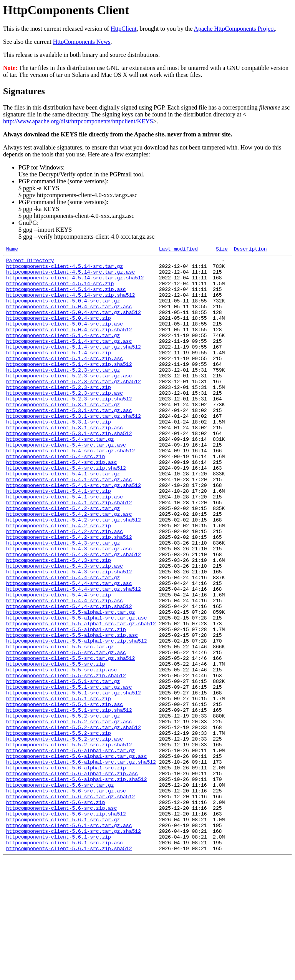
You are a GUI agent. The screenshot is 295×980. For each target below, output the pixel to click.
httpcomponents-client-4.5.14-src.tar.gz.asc (70, 276)
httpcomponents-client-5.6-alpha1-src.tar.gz (70, 850)
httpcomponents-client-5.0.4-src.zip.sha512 (69, 345)
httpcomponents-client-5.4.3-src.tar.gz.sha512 (74, 615)
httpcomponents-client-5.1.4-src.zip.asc (65, 380)
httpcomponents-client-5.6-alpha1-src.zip (66, 871)
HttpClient (124, 29)
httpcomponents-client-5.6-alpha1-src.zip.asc (72, 878)
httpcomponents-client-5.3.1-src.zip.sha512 (69, 470)
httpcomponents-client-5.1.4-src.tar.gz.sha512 (74, 366)
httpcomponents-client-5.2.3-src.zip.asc (65, 422)
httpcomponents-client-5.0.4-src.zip (59, 332)
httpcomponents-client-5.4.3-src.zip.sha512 (69, 636)
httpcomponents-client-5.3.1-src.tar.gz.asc (69, 442)
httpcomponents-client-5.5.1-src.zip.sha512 (69, 802)
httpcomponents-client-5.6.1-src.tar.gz (63, 933)
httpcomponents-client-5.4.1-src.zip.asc (65, 546)
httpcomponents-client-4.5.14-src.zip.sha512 (70, 304)
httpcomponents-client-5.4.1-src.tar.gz (63, 518)
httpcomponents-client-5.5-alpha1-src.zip (66, 705)
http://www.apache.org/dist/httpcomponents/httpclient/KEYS (78, 121)
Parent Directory (30, 262)
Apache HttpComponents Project (234, 29)
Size (222, 250)
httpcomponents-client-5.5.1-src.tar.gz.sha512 (74, 781)
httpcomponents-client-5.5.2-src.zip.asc (65, 837)
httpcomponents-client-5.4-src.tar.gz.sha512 (70, 491)
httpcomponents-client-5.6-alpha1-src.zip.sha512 (77, 885)
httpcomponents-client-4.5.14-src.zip (60, 290)
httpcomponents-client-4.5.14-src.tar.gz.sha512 (75, 283)
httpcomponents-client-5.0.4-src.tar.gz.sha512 (74, 325)
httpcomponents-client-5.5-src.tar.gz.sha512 (70, 740)
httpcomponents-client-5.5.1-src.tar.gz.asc (69, 774)
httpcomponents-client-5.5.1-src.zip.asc (65, 795)
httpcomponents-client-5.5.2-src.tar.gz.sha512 (74, 823)
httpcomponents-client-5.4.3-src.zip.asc (65, 629)
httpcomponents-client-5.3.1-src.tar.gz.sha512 (74, 449)
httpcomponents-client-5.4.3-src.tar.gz (63, 601)
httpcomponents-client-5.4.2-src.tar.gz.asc (69, 567)
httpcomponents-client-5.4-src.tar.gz (60, 477)
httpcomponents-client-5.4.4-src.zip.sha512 (69, 678)
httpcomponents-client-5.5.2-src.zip (59, 830)
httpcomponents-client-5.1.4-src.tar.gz (63, 352)
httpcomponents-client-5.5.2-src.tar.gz (63, 809)
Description (250, 250)
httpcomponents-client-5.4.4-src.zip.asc (65, 671)
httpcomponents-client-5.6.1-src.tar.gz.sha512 (74, 947)
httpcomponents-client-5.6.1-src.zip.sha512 (69, 968)
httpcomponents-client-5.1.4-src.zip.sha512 (69, 387)
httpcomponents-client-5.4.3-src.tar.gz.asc (69, 608)
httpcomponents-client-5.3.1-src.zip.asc (65, 463)
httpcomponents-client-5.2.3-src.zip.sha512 (69, 429)
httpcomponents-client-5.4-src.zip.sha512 (66, 512)
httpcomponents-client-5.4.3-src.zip (59, 622)
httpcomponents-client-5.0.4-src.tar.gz (63, 311)
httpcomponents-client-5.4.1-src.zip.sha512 (69, 553)
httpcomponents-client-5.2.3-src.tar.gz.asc (69, 401)
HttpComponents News (82, 42)
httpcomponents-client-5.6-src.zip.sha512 (66, 927)
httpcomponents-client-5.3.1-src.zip (59, 456)
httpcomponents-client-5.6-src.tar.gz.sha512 (70, 906)
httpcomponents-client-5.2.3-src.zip (59, 415)
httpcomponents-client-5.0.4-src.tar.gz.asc (69, 318)
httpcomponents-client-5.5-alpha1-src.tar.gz (70, 684)
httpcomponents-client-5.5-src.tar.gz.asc (66, 733)
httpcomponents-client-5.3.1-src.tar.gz (63, 435)
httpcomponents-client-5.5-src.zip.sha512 (66, 761)
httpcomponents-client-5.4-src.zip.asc (62, 505)
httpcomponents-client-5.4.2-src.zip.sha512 (69, 595)
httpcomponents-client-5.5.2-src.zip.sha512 (69, 844)
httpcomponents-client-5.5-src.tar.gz (60, 726)
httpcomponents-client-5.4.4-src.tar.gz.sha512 (74, 657)
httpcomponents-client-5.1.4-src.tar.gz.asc (69, 359)
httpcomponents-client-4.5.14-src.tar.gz (65, 269)
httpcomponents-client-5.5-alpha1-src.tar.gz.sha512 (81, 698)
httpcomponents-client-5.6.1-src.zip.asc (65, 961)
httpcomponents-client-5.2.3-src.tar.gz (63, 394)
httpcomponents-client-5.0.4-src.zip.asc (65, 339)
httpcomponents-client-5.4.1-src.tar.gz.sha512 (74, 532)
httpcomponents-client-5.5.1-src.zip (59, 788)
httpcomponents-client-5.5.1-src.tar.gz (63, 767)
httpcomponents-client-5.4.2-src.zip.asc (65, 588)
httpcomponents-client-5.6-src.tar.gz (60, 892)
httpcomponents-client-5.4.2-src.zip (59, 581)
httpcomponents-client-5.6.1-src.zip (59, 954)
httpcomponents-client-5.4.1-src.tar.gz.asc (69, 525)
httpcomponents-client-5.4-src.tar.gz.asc (66, 484)
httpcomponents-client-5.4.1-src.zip (59, 539)
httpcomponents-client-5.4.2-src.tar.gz (63, 560)
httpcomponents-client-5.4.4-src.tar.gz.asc (69, 650)
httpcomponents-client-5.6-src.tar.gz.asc (66, 899)
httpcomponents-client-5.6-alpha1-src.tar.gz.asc (77, 857)
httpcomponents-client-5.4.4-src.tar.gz (63, 643)
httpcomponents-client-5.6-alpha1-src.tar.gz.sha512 (81, 864)
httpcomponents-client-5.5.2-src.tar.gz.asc (69, 816)
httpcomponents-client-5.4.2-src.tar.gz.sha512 (74, 574)
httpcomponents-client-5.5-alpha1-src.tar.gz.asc (77, 691)
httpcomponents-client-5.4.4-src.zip (59, 664)
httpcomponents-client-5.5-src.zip (56, 747)
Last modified (178, 250)
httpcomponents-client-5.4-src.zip (56, 498)
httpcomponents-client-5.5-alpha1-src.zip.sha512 (77, 719)
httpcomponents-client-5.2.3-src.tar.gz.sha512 (74, 408)
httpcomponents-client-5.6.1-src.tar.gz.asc (69, 940)
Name (12, 250)
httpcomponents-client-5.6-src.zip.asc (62, 920)
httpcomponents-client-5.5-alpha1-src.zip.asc (72, 712)
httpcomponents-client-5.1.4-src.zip (59, 373)
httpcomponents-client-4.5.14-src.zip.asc (66, 297)
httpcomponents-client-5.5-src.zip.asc (62, 754)
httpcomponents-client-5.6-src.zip (56, 913)
